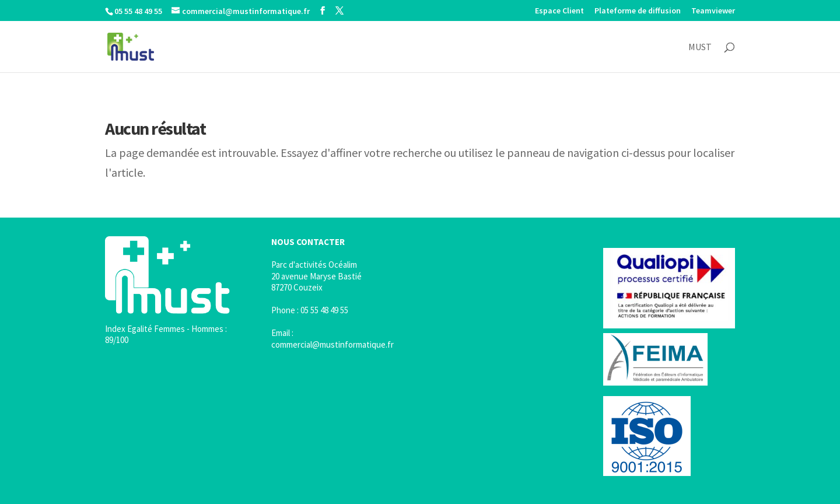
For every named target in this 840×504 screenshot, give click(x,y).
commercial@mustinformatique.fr (332, 344)
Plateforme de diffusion (638, 11)
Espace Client (559, 11)
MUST (700, 48)
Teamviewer (713, 11)
